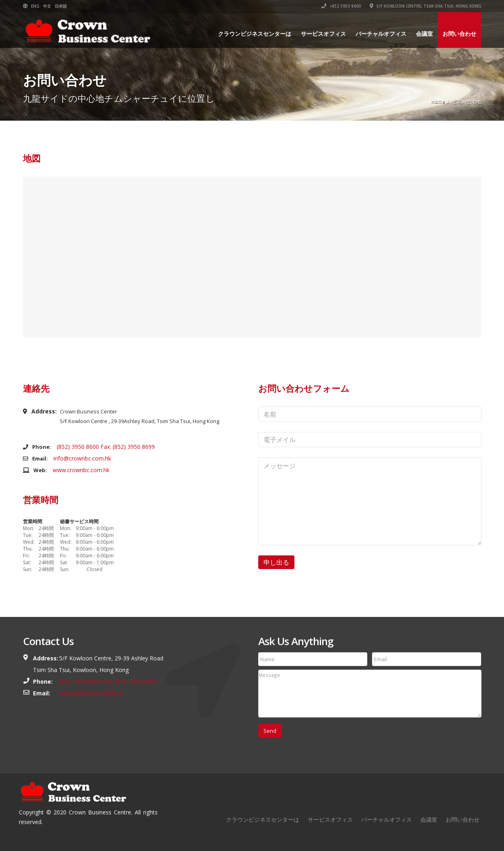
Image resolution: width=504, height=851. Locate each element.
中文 (47, 6)
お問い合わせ (459, 34)
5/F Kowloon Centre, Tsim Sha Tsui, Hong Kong (426, 6)
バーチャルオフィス (381, 34)
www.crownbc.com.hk (81, 470)
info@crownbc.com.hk (82, 458)
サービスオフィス (323, 34)
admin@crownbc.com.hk (91, 693)
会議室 (424, 34)
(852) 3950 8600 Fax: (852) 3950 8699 (106, 447)
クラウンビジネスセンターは (255, 34)
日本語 (61, 6)
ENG (35, 6)
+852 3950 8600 (341, 6)
